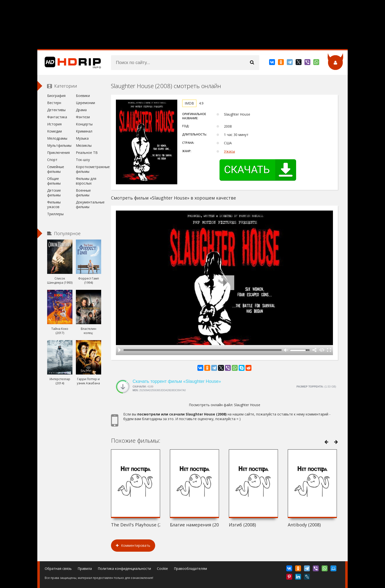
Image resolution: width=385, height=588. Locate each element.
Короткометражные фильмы (89, 169)
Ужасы (229, 151)
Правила (85, 568)
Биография (56, 96)
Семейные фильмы (56, 169)
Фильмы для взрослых (86, 181)
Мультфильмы (59, 145)
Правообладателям (190, 568)
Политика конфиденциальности (124, 568)
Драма (81, 110)
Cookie (162, 568)
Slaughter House (247, 405)
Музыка (82, 138)
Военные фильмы (83, 193)
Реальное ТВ (87, 153)
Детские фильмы (54, 193)
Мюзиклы (84, 145)
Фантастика (57, 117)
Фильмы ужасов (54, 204)
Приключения (58, 153)
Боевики (83, 96)
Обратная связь (58, 568)
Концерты (84, 124)
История (54, 124)
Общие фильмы (54, 181)
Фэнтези (83, 117)
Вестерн (54, 103)
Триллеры (55, 214)
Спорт (52, 160)
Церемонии (85, 103)
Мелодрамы (57, 138)
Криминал (84, 131)
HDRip (69, 63)
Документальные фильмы (89, 204)
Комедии (55, 131)
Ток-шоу (83, 160)
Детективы (56, 110)
